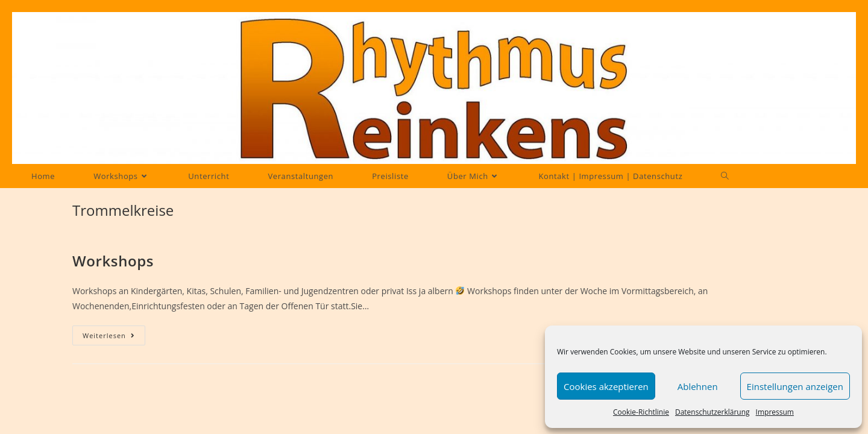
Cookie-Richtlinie (641, 412)
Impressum (775, 412)
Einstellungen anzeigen (795, 386)
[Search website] (725, 176)
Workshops (113, 261)
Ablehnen (698, 386)
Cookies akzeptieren (606, 386)
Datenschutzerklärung (712, 412)
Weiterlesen (114, 335)
